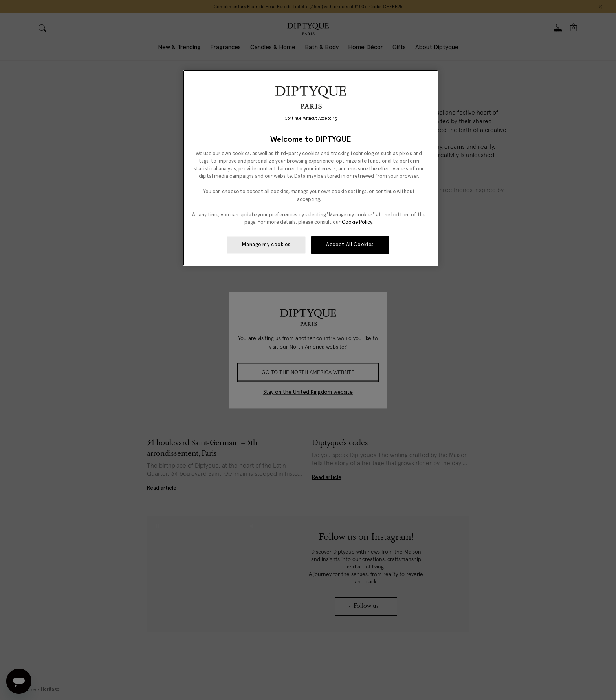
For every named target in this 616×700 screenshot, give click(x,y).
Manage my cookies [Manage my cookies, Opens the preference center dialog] (266, 245)
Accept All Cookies (350, 245)
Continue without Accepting (311, 119)
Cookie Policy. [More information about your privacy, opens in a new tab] (358, 222)
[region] (311, 168)
